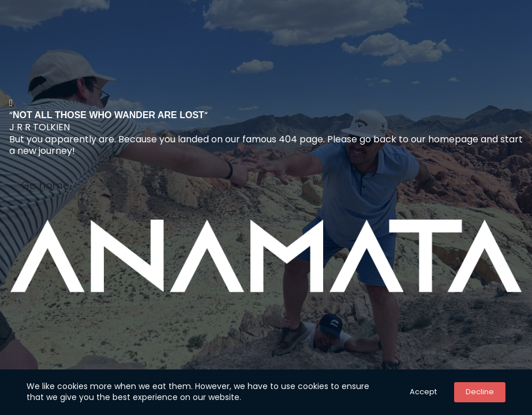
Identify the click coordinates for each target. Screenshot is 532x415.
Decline (480, 392)
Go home (45, 185)
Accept (423, 392)
